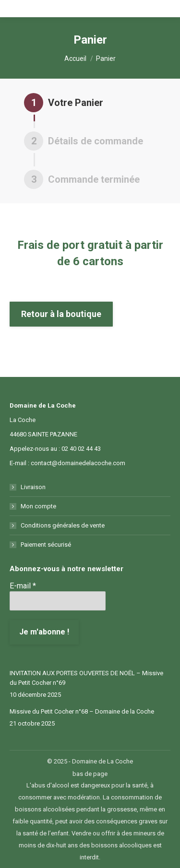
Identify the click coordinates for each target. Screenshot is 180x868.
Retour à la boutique (61, 314)
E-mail (23, 586)
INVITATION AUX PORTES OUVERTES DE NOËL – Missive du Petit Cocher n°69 (86, 678)
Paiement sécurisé (46, 545)
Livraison (33, 487)
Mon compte (38, 506)
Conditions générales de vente (63, 525)
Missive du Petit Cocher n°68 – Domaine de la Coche (82, 711)
